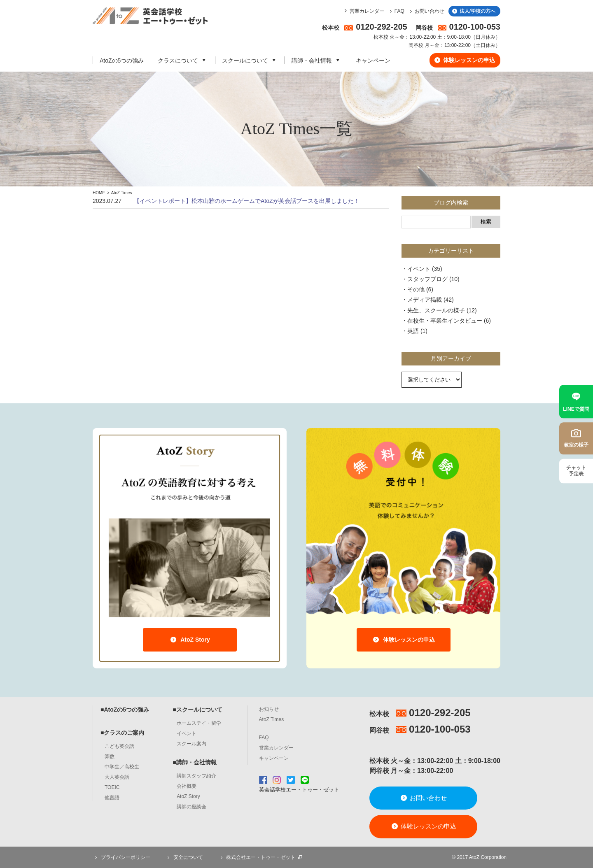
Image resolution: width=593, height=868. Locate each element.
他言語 (112, 798)
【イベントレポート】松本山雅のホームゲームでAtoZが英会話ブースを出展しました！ (247, 201)
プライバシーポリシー (121, 857)
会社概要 (187, 786)
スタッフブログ (427, 279)
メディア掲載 (425, 300)
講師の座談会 (191, 807)
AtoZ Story (190, 640)
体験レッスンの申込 (464, 60)
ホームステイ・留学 (199, 723)
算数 (110, 756)
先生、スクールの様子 (436, 310)
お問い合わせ (426, 11)
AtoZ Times (122, 193)
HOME (99, 193)
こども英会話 (119, 746)
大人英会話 (117, 777)
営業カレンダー (367, 11)
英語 (413, 331)
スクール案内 (191, 744)
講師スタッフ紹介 (196, 776)
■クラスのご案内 (122, 733)
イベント (419, 269)
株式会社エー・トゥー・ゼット (261, 857)
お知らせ (269, 709)
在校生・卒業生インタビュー (445, 321)
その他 (416, 289)
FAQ (396, 11)
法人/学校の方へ (473, 11)
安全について (184, 857)
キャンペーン (373, 61)
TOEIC (112, 787)
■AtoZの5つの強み (125, 710)
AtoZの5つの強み (122, 61)
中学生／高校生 (122, 767)
